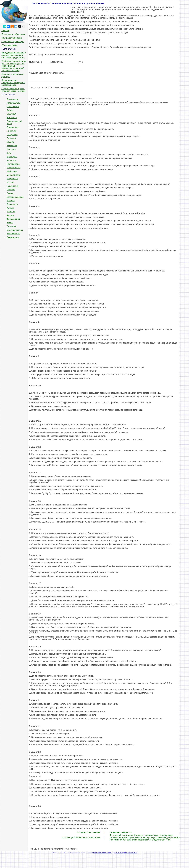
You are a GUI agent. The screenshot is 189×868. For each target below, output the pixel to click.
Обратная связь (9, 45)
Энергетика (13, 237)
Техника (11, 201)
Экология (11, 226)
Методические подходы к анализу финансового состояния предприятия (14, 55)
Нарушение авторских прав (103, 853)
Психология (12, 186)
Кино (9, 153)
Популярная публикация (13, 34)
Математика (13, 168)
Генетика (11, 131)
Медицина (12, 171)
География (12, 135)
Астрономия (13, 107)
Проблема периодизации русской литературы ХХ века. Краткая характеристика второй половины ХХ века (14, 66)
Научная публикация (12, 38)
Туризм (10, 208)
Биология (11, 114)
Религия (11, 190)
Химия (10, 223)
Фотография (13, 219)
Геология (11, 138)
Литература (13, 164)
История (11, 149)
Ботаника (12, 118)
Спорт (10, 193)
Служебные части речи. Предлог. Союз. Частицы (13, 90)
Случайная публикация (13, 42)
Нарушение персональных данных (125, 853)
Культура (11, 160)
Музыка (10, 182)
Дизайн (10, 142)
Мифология (12, 179)
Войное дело (13, 127)
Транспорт (12, 204)
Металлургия (14, 175)
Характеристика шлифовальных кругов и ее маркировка (13, 83)
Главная (5, 31)
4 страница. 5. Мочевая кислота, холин (81, 837)
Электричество (15, 230)
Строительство (15, 197)
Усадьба (11, 212)
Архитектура (14, 103)
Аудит (10, 110)
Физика (10, 215)
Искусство (12, 146)
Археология (12, 99)
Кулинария (12, 157)
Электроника (13, 234)
